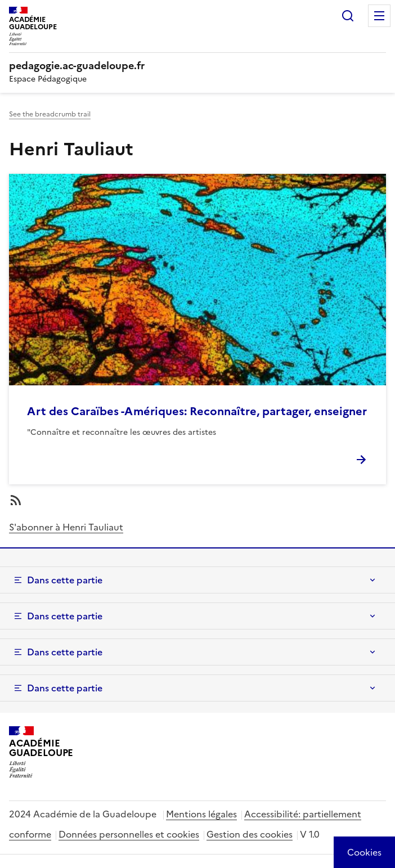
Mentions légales (201, 814)
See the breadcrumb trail (50, 114)
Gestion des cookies (250, 834)
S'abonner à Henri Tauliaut (66, 527)
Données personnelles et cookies (129, 834)
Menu (379, 16)
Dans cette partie (65, 580)
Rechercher (348, 16)
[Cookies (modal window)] (364, 852)
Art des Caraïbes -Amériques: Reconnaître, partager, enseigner (197, 411)
